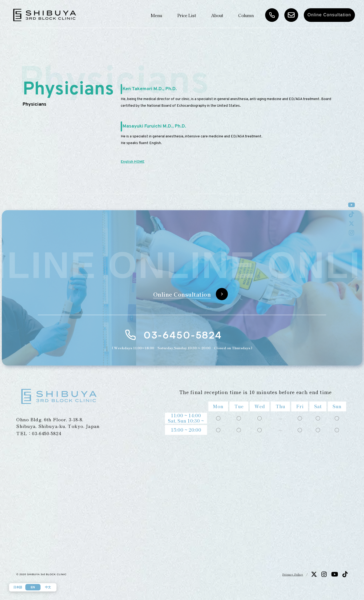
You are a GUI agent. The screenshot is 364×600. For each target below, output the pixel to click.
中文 (48, 587)
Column (246, 15)
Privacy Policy (293, 574)
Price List (187, 15)
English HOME (133, 162)
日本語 (18, 587)
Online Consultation (329, 15)
